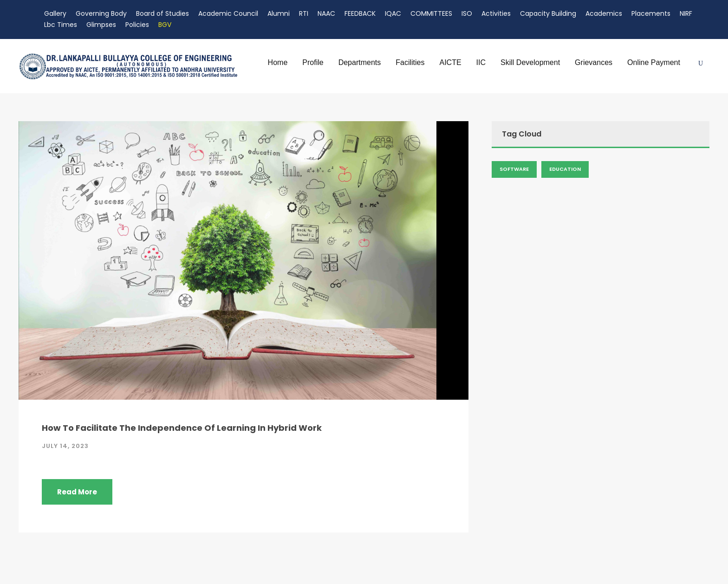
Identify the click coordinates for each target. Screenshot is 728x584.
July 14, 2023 (65, 446)
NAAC (326, 13)
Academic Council (228, 13)
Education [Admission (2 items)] (565, 169)
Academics (604, 13)
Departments (360, 62)
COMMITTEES (431, 13)
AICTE (450, 62)
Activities (496, 13)
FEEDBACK (360, 13)
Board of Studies (162, 13)
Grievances (594, 62)
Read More (77, 492)
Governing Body (101, 13)
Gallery (55, 13)
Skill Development (530, 62)
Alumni (279, 13)
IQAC (393, 13)
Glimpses (101, 25)
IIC (481, 62)
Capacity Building (548, 13)
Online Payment (654, 62)
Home (278, 62)
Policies (137, 25)
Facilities (410, 62)
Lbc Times (61, 25)
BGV (165, 25)
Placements (651, 13)
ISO (467, 13)
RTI (304, 13)
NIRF (686, 13)
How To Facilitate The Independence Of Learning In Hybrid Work (182, 428)
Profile (313, 62)
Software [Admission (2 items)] (514, 169)
